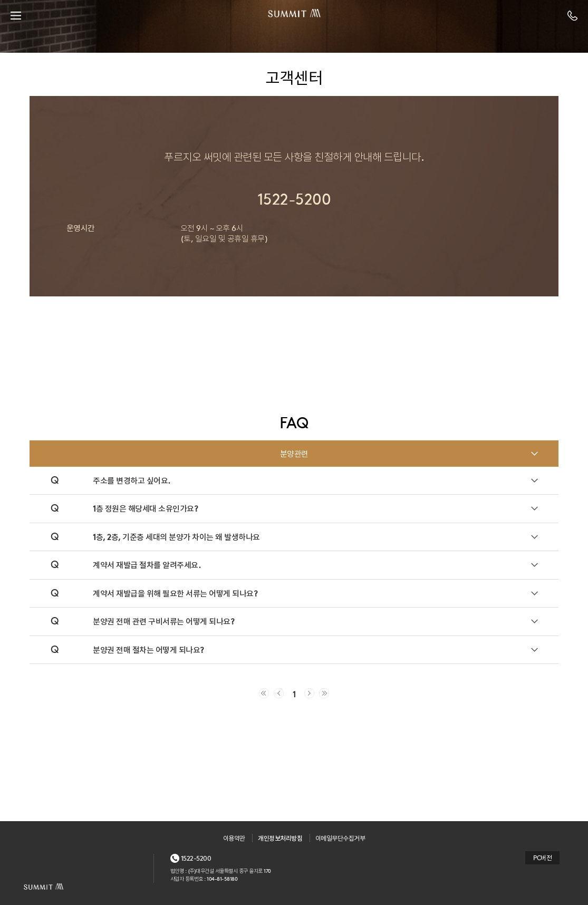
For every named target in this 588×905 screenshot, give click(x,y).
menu (16, 16)
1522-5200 (196, 858)
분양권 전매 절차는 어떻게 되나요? (148, 649)
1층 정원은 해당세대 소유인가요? (145, 508)
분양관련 (294, 453)
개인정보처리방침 (280, 838)
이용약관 (234, 838)
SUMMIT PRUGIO (294, 16)
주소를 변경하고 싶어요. (132, 480)
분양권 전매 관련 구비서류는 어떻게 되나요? (163, 621)
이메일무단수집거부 (340, 838)
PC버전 (542, 858)
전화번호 (572, 16)
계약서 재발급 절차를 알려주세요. (147, 565)
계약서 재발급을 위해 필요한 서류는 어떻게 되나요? (175, 593)
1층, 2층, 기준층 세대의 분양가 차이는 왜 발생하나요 (176, 537)
